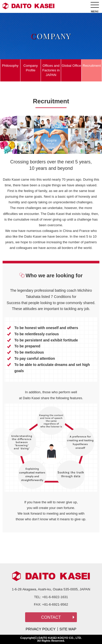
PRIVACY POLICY (41, 629)
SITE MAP (68, 629)
